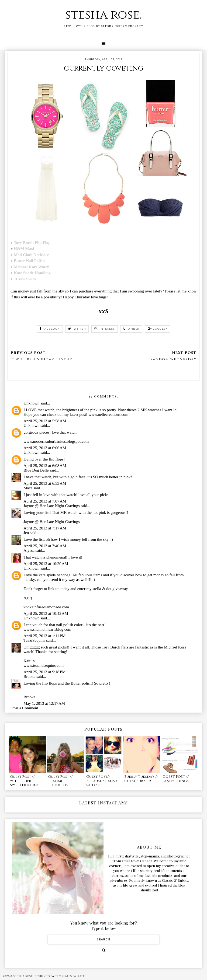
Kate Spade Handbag (32, 273)
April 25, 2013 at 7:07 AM (45, 501)
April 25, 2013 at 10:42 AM (46, 613)
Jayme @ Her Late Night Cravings (51, 506)
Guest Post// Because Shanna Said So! (102, 781)
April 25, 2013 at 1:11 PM (44, 636)
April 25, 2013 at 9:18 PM (44, 672)
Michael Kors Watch (32, 267)
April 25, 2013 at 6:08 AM (45, 466)
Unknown (31, 403)
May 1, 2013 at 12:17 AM (44, 703)
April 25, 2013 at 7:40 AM (45, 546)
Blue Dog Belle (36, 470)
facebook (50, 329)
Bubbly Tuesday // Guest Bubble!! (141, 779)
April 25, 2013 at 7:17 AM (45, 528)
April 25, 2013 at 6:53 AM (45, 483)
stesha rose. (103, 15)
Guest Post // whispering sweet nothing (25, 781)
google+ (158, 329)
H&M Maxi (24, 249)
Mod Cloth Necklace (32, 255)
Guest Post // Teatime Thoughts (60, 781)
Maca (28, 488)
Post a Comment (25, 708)
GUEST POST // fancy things (176, 779)
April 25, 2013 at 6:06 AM (45, 448)
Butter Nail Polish (29, 261)
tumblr (131, 329)
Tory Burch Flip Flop (32, 243)
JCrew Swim (25, 279)
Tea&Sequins (34, 640)
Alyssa (29, 550)
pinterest (105, 329)
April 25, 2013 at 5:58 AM (45, 421)
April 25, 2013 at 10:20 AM (46, 564)
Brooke (29, 676)
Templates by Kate (70, 976)
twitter (77, 329)
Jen (26, 533)
